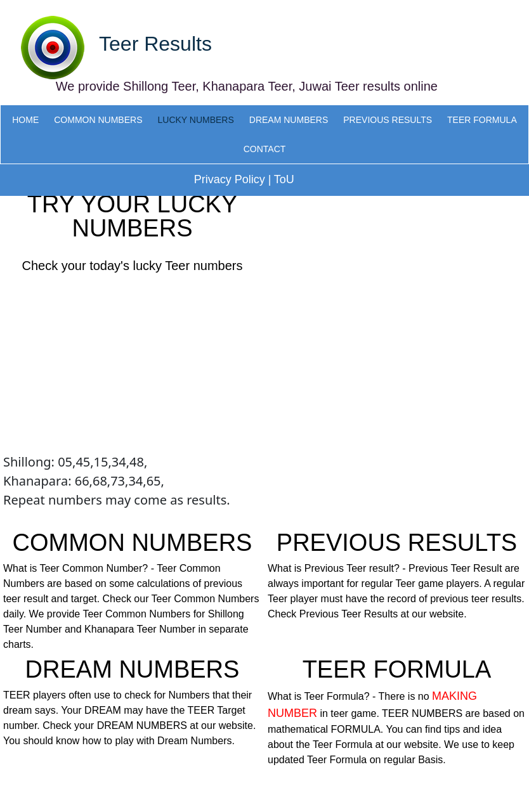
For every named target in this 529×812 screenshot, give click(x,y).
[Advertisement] (132, 364)
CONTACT (265, 149)
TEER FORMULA (482, 120)
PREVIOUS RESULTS (388, 120)
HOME (25, 120)
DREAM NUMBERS (289, 120)
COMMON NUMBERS (98, 120)
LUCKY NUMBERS (195, 120)
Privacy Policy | (233, 179)
